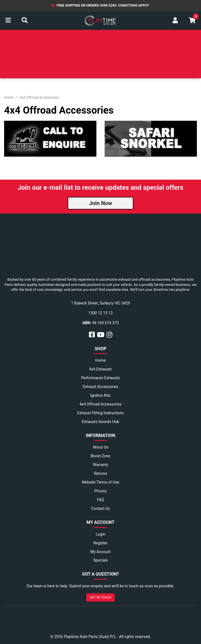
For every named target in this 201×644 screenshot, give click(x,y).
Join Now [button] (100, 203)
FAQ (100, 500)
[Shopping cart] (192, 21)
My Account (100, 552)
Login (101, 534)
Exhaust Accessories (100, 387)
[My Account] (175, 21)
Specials (101, 560)
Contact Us (101, 508)
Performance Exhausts (100, 378)
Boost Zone (100, 456)
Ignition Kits (100, 395)
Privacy (100, 491)
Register (100, 543)
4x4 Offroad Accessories (100, 404)
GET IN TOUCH (101, 597)
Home (100, 360)
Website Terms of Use (100, 482)
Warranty (100, 465)
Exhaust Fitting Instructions (100, 413)
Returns (100, 473)
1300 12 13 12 (100, 313)
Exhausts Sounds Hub (100, 422)
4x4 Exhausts (100, 369)
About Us (100, 447)
